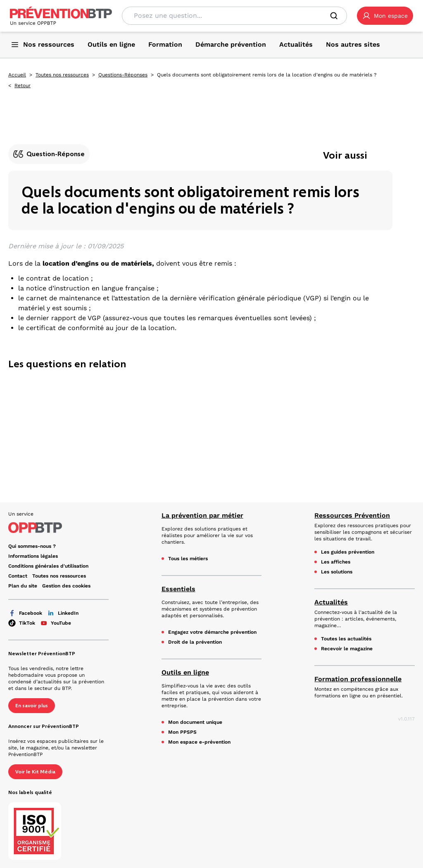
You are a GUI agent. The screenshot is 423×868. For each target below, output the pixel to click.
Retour (23, 86)
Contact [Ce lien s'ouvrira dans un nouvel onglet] (18, 576)
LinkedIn (63, 613)
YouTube (56, 623)
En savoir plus (32, 706)
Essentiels (178, 589)
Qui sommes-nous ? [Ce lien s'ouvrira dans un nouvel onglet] (32, 546)
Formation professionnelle (358, 679)
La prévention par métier (202, 515)
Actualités (331, 602)
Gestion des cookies (66, 586)
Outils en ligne (185, 672)
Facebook (25, 613)
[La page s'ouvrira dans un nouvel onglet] (385, 16)
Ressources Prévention (352, 515)
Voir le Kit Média (35, 772)
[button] (385, 16)
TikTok (22, 623)
